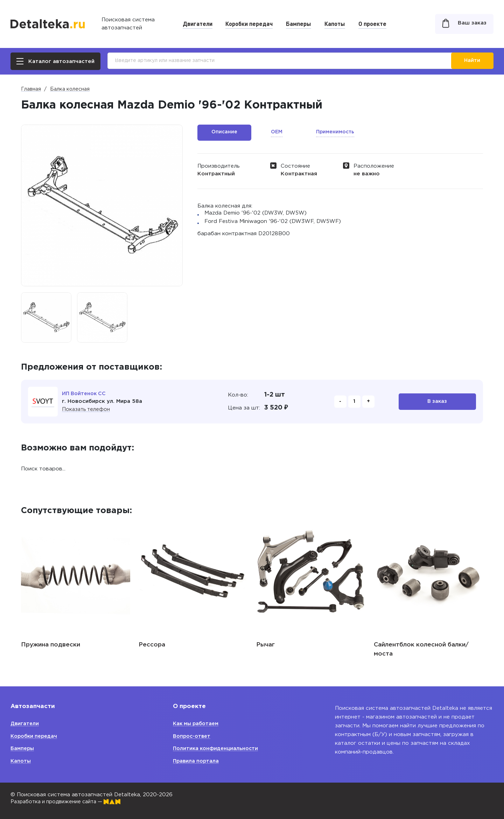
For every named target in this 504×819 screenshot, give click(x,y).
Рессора (152, 645)
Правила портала (197, 761)
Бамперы (299, 23)
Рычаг (265, 645)
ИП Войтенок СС (85, 394)
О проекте (372, 23)
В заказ (437, 402)
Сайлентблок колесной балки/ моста (421, 649)
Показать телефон (87, 409)
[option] (46, 317)
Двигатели (198, 23)
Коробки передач (249, 23)
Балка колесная (70, 89)
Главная (31, 89)
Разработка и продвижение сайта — (70, 802)
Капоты (335, 23)
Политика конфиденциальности (217, 748)
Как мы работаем (198, 724)
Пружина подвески (51, 645)
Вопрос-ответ (193, 736)
